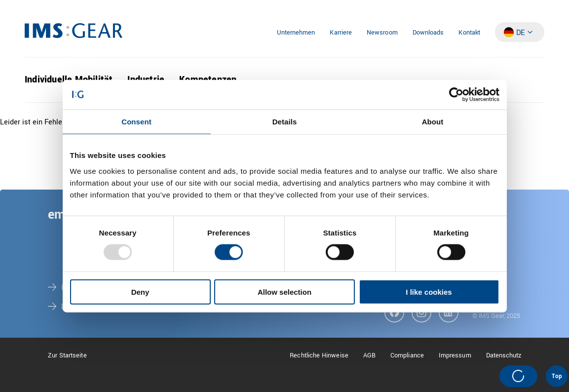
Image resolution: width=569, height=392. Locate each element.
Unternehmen (296, 33)
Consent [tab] (136, 122)
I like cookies (429, 292)
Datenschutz (504, 355)
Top (557, 376)
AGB (369, 355)
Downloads (428, 33)
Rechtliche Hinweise (319, 355)
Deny (140, 292)
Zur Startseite (67, 355)
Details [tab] (285, 122)
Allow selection (284, 292)
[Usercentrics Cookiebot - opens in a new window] (456, 95)
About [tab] (433, 122)
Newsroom (382, 33)
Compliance (407, 355)
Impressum (455, 355)
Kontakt (469, 33)
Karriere (341, 33)
